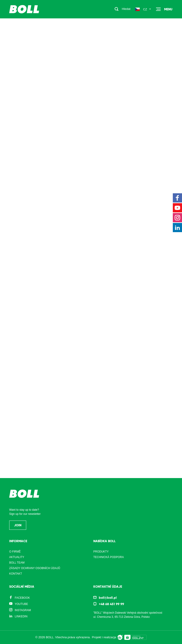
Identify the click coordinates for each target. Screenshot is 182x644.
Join (18, 525)
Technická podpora (109, 557)
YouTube (21, 604)
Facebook (22, 598)
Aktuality (17, 557)
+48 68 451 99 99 (111, 604)
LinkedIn (21, 616)
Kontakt (16, 574)
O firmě (15, 552)
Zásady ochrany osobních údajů (35, 568)
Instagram (23, 610)
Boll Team (17, 563)
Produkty (101, 552)
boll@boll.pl (108, 598)
